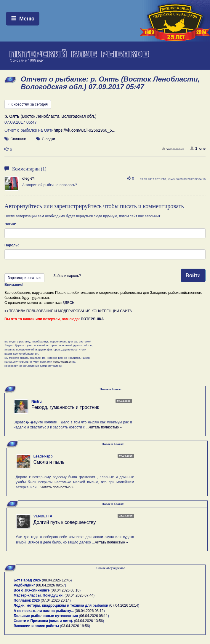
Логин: (10, 224)
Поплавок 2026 (27, 600)
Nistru (37, 401)
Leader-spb (43, 456)
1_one (198, 149)
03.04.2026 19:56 (75, 626)
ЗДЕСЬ (68, 303)
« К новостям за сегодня (28, 104)
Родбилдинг (24, 585)
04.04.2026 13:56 (89, 621)
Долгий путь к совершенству (65, 522)
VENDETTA (43, 516)
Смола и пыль (49, 462)
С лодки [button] (48, 139)
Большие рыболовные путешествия (46, 616)
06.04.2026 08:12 (90, 611)
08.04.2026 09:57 (51, 585)
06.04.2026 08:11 (94, 616)
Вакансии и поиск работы (36, 626)
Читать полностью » (105, 427)
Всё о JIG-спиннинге (32, 590)
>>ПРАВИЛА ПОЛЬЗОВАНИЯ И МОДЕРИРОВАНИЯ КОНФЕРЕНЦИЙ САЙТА (68, 311)
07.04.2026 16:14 (124, 605)
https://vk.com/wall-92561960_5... (85, 130)
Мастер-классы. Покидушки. (39, 595)
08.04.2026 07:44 (80, 595)
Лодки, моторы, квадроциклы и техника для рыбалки (61, 605)
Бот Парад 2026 (27, 580)
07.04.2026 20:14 (56, 600)
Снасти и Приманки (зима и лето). (43, 621)
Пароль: (12, 245)
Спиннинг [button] (18, 139)
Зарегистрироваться (24, 278)
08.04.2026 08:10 (66, 590)
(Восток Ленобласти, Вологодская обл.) (50, 116)
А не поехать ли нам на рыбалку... (44, 611)
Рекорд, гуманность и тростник (65, 407)
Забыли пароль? (67, 276)
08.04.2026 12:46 (57, 580)
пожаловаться (173, 149)
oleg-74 (28, 178)
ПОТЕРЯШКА (92, 319)
